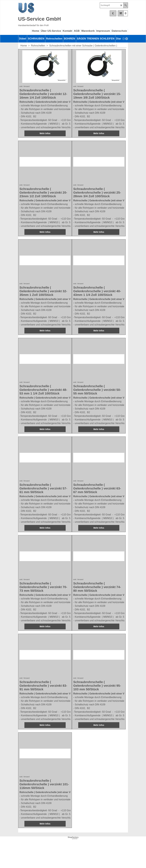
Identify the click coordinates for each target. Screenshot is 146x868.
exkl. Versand (25, 93)
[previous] (124, 39)
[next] (127, 39)
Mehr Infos (45, 142)
